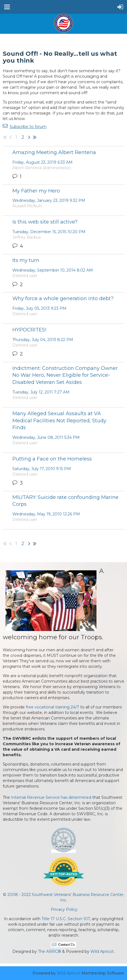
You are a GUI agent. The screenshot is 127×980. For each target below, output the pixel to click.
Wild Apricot (69, 973)
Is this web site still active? (45, 222)
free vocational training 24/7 (53, 707)
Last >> (35, 137)
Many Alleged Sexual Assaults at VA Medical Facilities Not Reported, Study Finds (59, 421)
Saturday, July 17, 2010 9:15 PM (42, 469)
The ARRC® (49, 951)
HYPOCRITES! (29, 330)
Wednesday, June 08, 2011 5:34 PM (46, 437)
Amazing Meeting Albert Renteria (54, 152)
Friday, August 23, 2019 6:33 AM (42, 162)
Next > (29, 137)
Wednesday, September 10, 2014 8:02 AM (53, 270)
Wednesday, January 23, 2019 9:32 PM (49, 200)
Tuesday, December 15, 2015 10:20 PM (49, 232)
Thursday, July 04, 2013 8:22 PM (43, 340)
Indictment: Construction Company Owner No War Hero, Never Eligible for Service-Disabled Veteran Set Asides (65, 375)
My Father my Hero (36, 191)
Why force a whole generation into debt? (63, 298)
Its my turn (26, 260)
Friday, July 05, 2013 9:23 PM (39, 308)
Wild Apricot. (103, 951)
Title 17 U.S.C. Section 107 (66, 919)
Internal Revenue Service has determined (51, 797)
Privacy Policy (64, 909)
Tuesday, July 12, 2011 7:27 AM (41, 392)
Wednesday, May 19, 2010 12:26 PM (46, 514)
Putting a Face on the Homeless (52, 459)
